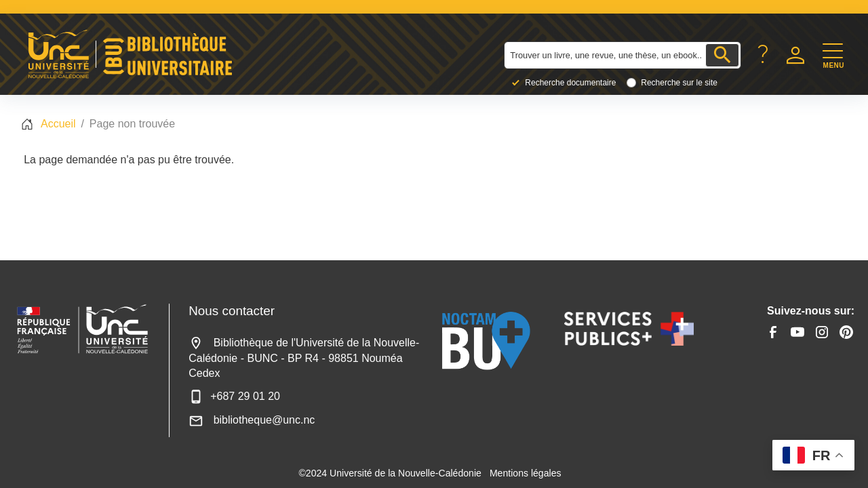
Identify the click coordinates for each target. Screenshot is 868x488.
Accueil (58, 124)
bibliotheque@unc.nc (252, 420)
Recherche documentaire (570, 83)
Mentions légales (526, 473)
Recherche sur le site (679, 83)
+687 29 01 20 (234, 396)
